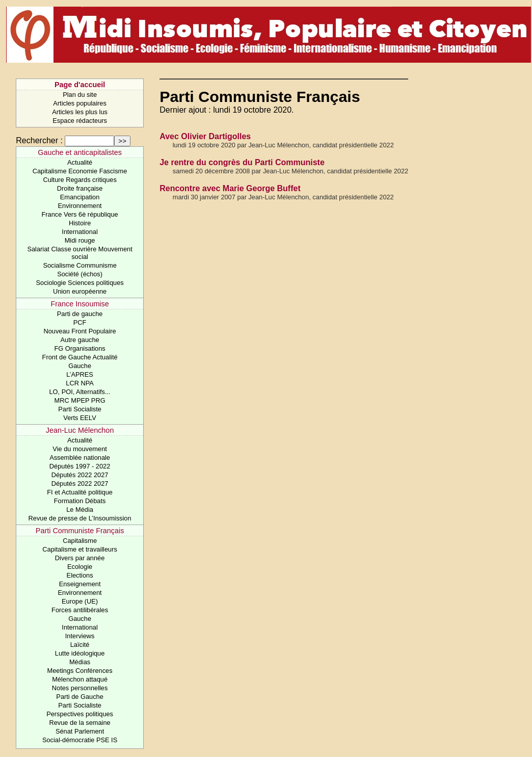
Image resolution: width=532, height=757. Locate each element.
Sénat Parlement (80, 731)
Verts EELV (80, 418)
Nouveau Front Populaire (79, 331)
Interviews (80, 636)
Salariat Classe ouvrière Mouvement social (79, 253)
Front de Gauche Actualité (80, 357)
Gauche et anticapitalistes (80, 152)
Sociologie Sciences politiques (80, 283)
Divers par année (80, 558)
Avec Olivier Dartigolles (205, 136)
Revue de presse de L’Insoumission (80, 518)
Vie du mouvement (79, 449)
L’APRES (80, 374)
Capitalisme (80, 541)
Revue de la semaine (79, 723)
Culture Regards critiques (79, 180)
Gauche (80, 366)
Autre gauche (80, 340)
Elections (80, 575)
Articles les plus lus (80, 112)
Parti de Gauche (79, 697)
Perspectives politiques (80, 714)
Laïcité (80, 645)
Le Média (80, 510)
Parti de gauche (80, 314)
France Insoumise (79, 304)
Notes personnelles (80, 688)
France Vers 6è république (80, 214)
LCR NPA (80, 383)
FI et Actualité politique (80, 492)
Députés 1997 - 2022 (80, 466)
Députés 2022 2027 (80, 475)
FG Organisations (79, 348)
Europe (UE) (80, 601)
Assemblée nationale (80, 458)
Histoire (80, 223)
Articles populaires (80, 103)
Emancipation (80, 197)
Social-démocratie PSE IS (80, 740)
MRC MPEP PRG (80, 400)
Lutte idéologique (80, 653)
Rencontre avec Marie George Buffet (230, 188)
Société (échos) (80, 274)
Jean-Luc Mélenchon (80, 430)
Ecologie (80, 567)
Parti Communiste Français (80, 531)
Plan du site (80, 95)
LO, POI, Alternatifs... (79, 392)
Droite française (80, 188)
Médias (80, 662)
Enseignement (80, 584)
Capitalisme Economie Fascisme (80, 171)
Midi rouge (80, 240)
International (79, 232)
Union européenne (80, 291)
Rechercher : (39, 140)
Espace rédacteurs (80, 121)
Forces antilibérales (80, 610)
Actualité (80, 162)
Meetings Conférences (80, 671)
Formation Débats (80, 501)
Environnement (80, 206)
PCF (80, 322)
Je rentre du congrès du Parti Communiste (242, 162)
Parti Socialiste (80, 409)
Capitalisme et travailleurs (80, 549)
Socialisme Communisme (79, 265)
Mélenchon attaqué (80, 679)
